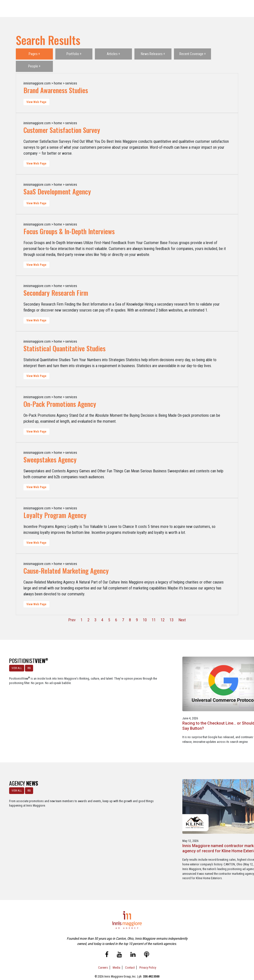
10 (145, 620)
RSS (28, 667)
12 (163, 620)
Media (116, 955)
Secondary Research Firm (56, 293)
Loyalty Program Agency (55, 515)
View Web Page (36, 102)
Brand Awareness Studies (56, 90)
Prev (72, 620)
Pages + (34, 54)
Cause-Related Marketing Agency (66, 571)
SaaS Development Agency (57, 191)
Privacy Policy (148, 955)
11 (154, 620)
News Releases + (153, 54)
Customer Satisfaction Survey (62, 130)
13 (171, 620)
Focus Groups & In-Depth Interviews (69, 231)
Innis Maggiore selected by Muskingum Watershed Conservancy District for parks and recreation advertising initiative (158, 821)
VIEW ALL (15, 667)
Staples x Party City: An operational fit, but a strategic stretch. (219, 704)
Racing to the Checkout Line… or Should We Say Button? (93, 704)
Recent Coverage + (193, 54)
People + (34, 66)
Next (182, 620)
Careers (103, 955)
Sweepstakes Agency (50, 459)
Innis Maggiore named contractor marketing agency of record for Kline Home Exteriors (95, 818)
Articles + (113, 54)
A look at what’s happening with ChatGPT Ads (157, 704)
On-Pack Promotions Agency (60, 404)
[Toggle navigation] (243, 9)
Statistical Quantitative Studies (64, 348)
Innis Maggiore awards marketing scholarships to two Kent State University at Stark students (222, 818)
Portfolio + (74, 54)
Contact (130, 955)
